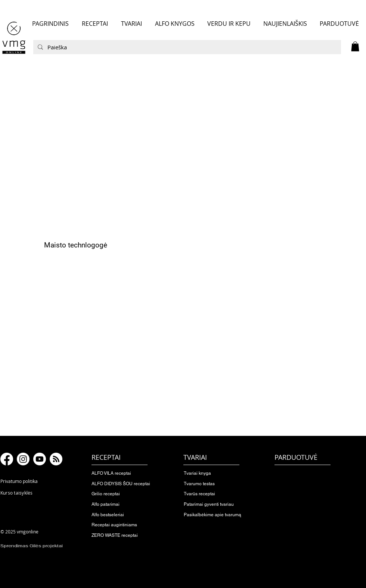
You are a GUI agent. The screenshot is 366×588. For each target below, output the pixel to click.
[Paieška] (186, 47)
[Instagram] (23, 459)
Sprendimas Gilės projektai (32, 546)
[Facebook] (7, 459)
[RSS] (56, 459)
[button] (355, 46)
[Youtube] (40, 459)
